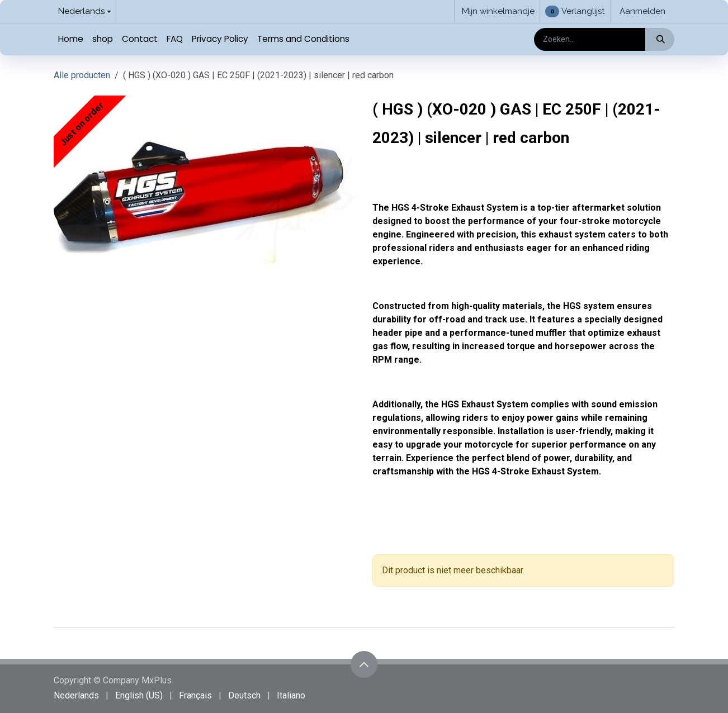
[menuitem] (71, 39)
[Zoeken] (660, 39)
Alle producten (82, 75)
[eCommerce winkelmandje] (497, 11)
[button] (364, 664)
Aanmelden (642, 11)
